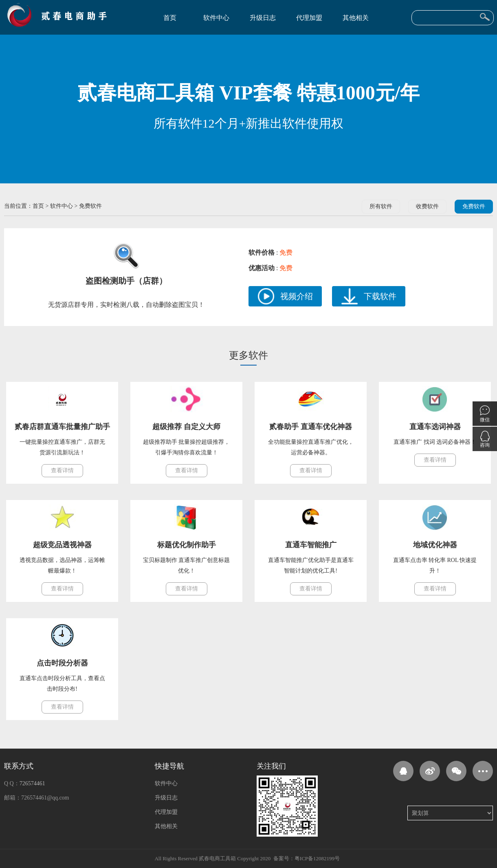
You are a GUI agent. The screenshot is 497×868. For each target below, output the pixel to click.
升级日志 (263, 18)
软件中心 (216, 18)
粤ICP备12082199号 (317, 858)
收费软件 (427, 206)
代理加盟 (309, 18)
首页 (170, 18)
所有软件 (381, 206)
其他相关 (356, 18)
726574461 (32, 783)
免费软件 (90, 206)
